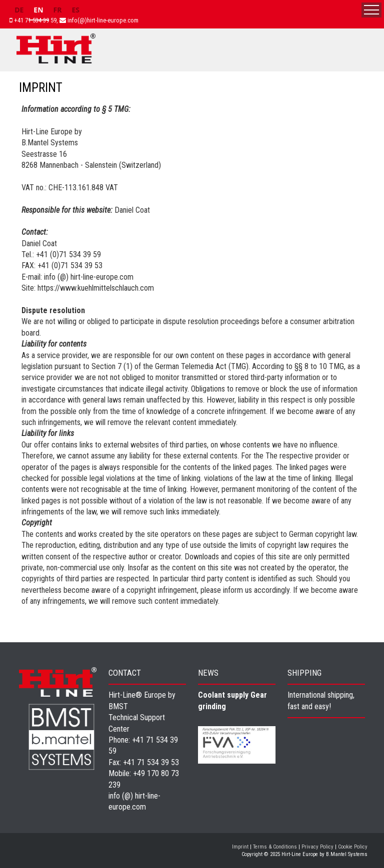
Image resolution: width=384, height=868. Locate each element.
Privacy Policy (317, 847)
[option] (19, 11)
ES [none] (75, 10)
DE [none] (19, 10)
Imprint (240, 847)
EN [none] (38, 10)
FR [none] (58, 10)
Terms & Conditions (275, 847)
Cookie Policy (353, 847)
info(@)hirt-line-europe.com (103, 20)
